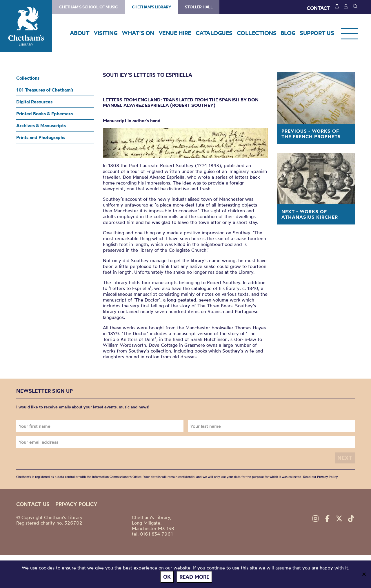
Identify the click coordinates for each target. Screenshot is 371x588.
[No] (364, 575)
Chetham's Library (26, 26)
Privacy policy (76, 504)
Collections (28, 78)
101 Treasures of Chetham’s (45, 90)
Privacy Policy (327, 476)
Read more (195, 577)
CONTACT (318, 8)
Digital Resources (34, 102)
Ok (168, 577)
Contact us (33, 504)
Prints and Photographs (41, 137)
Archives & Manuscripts (41, 125)
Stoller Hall (199, 7)
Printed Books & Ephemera (44, 114)
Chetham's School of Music (89, 7)
